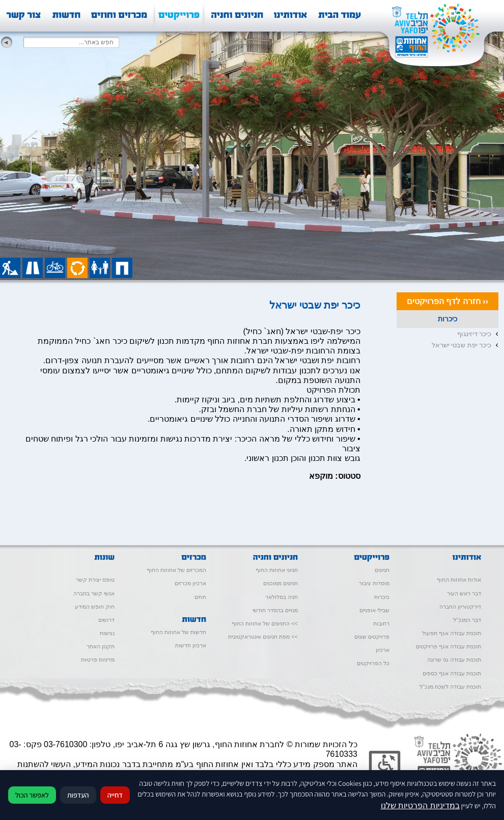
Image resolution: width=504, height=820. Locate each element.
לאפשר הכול (32, 795)
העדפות (78, 795)
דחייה (115, 795)
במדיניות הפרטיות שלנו (420, 805)
